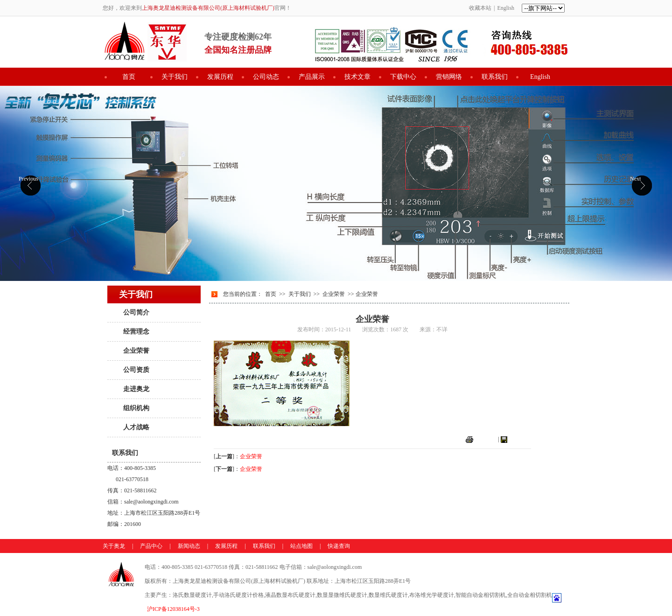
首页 (129, 77)
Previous (28, 179)
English (506, 8)
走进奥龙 (136, 389)
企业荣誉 (136, 351)
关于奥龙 (114, 546)
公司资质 (136, 370)
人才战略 (136, 427)
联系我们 (495, 77)
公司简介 (136, 312)
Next (635, 179)
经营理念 (136, 332)
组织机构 (136, 408)
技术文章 (357, 77)
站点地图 (301, 546)
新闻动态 (189, 546)
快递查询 (339, 546)
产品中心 (151, 546)
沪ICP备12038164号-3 (173, 609)
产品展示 (312, 77)
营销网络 (449, 77)
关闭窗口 (520, 439)
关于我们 (175, 77)
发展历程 (220, 77)
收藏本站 (480, 8)
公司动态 (266, 77)
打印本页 (486, 439)
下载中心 (403, 77)
